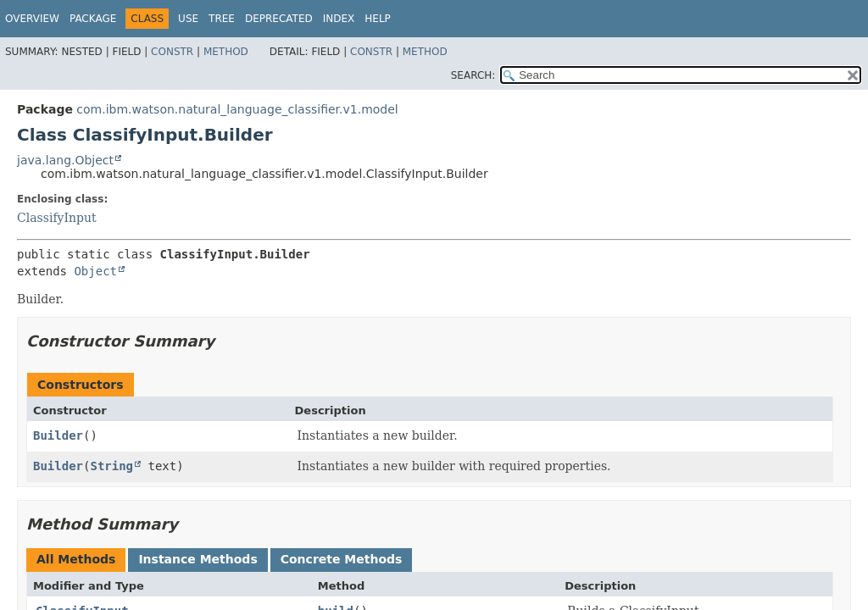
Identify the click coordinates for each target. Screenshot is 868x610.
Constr (172, 52)
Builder (58, 435)
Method (226, 52)
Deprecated (279, 19)
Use (188, 19)
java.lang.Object (65, 160)
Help (378, 19)
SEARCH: (473, 75)
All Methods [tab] (76, 559)
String (111, 466)
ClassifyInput (57, 218)
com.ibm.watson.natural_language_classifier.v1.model (237, 109)
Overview (32, 19)
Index (339, 19)
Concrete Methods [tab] (342, 559)
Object (95, 271)
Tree (222, 19)
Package (93, 19)
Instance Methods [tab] (198, 559)
